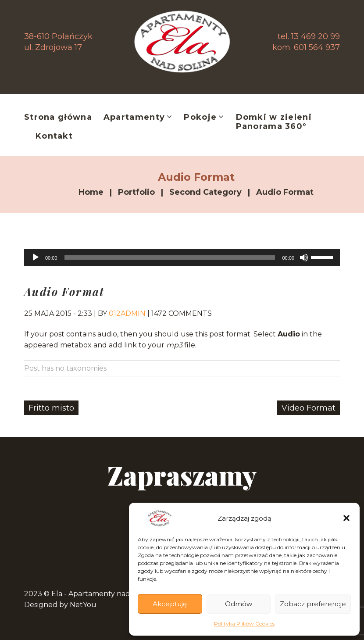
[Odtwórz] (36, 257)
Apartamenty (138, 118)
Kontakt (54, 136)
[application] (182, 257)
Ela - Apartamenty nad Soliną (102, 594)
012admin (127, 313)
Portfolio (136, 192)
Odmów (239, 604)
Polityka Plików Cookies (244, 624)
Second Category (205, 192)
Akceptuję (170, 604)
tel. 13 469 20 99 (309, 36)
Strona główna (58, 117)
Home (91, 192)
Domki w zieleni (274, 117)
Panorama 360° (271, 127)
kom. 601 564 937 (306, 47)
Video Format (309, 408)
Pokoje (204, 118)
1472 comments (182, 313)
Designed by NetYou (60, 605)
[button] (346, 518)
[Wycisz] (304, 257)
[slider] (170, 257)
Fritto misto (51, 408)
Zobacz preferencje (313, 604)
